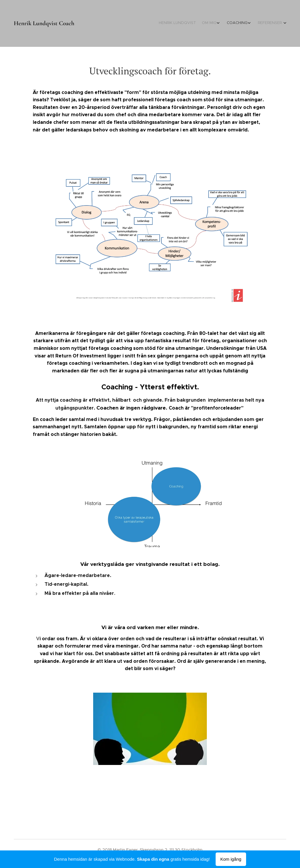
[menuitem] (256, 23)
